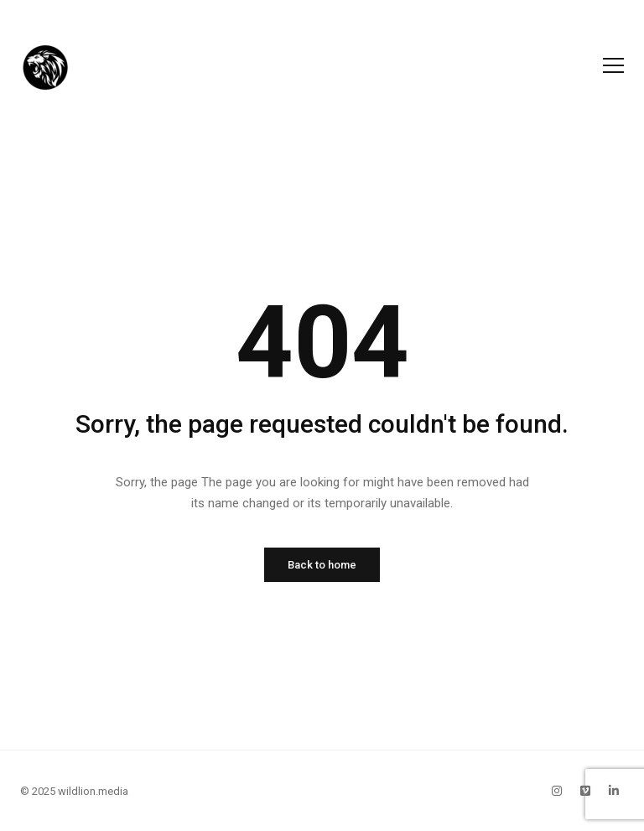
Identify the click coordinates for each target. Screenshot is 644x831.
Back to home (322, 565)
